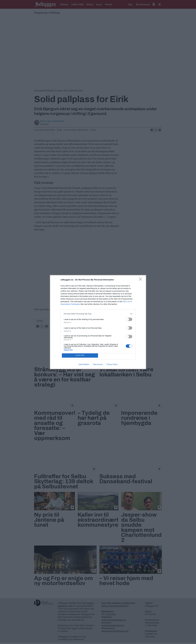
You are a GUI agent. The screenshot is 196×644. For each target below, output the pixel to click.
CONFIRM (80, 355)
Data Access (98, 364)
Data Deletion (84, 364)
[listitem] (98, 314)
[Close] (141, 280)
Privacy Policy (112, 364)
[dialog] (98, 322)
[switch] (129, 319)
